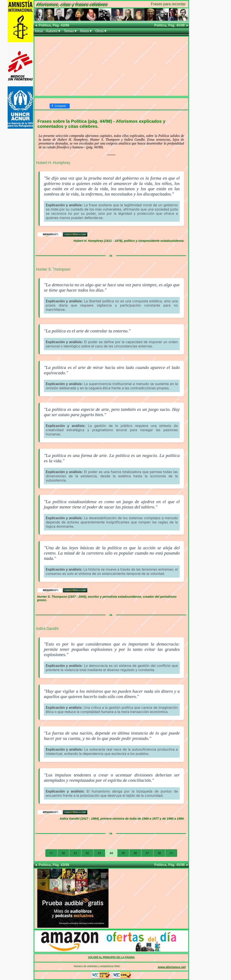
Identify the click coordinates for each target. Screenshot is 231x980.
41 (75, 853)
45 (123, 853)
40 (63, 853)
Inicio (39, 31)
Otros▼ (101, 31)
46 (135, 853)
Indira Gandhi (47, 629)
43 (99, 853)
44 (111, 853)
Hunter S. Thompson (53, 269)
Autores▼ (53, 31)
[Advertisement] (111, 66)
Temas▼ (70, 31)
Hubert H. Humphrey (53, 163)
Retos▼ (86, 31)
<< (51, 853)
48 (159, 853)
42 (87, 853)
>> (171, 853)
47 (147, 853)
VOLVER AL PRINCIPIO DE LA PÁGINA (111, 957)
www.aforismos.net (172, 967)
